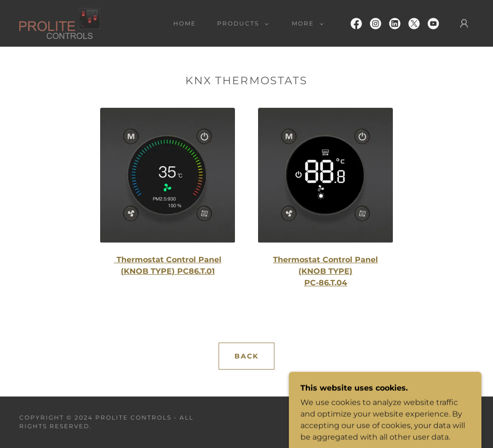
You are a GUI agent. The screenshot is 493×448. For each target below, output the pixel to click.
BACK (246, 356)
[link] (60, 23)
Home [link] (185, 23)
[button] (241, 24)
